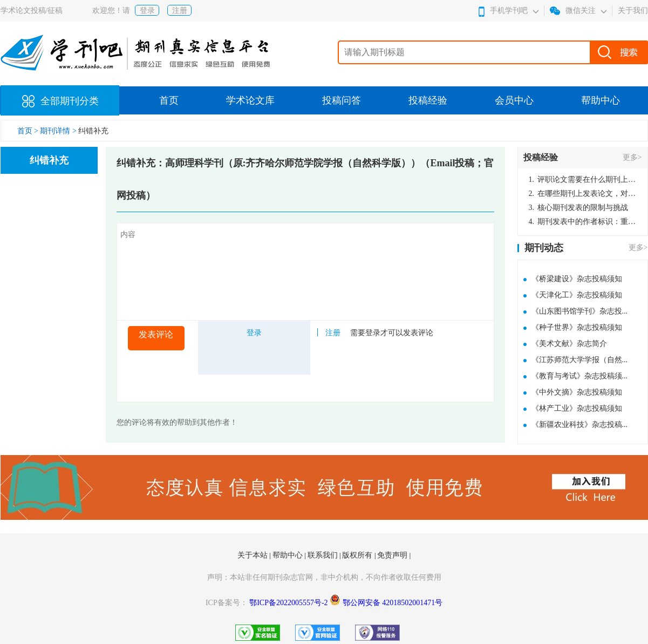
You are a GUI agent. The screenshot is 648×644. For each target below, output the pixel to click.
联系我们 (324, 555)
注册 (180, 11)
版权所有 (358, 555)
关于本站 (254, 555)
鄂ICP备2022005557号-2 (289, 603)
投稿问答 (342, 100)
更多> (632, 157)
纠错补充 (93, 131)
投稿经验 (428, 100)
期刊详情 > (58, 131)
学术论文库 (250, 100)
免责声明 (393, 555)
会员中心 (514, 100)
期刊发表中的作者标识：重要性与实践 (583, 222)
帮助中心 (601, 100)
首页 (169, 100)
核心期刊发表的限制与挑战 (579, 208)
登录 (147, 11)
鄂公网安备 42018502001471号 (393, 603)
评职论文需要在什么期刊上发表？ (583, 179)
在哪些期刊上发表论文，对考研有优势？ (583, 194)
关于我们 (633, 11)
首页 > (29, 131)
